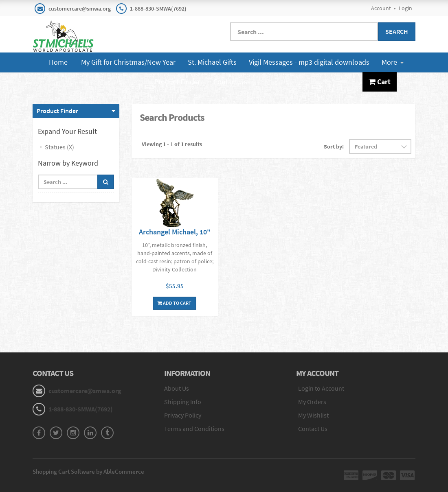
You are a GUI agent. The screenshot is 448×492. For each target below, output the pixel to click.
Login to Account (321, 388)
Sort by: (334, 147)
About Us (177, 388)
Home (58, 62)
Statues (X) (59, 147)
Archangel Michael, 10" (175, 232)
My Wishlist (313, 415)
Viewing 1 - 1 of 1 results (172, 144)
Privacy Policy (183, 415)
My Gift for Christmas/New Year (128, 62)
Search (397, 31)
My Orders (312, 402)
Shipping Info (183, 402)
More (393, 62)
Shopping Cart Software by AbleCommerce (88, 471)
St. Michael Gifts (212, 62)
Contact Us (230, 82)
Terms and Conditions (194, 429)
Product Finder (177, 82)
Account (381, 8)
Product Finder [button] (57, 111)
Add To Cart (175, 303)
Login (405, 8)
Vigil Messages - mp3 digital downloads (309, 62)
